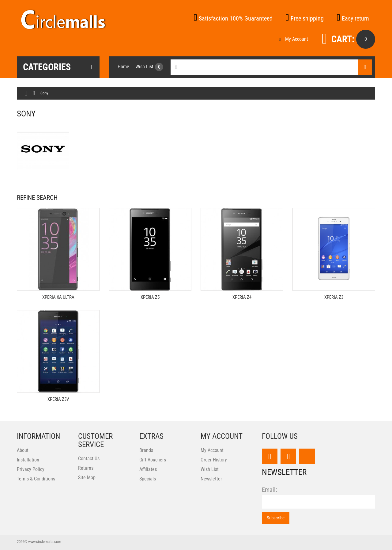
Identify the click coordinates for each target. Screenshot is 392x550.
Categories (57, 67)
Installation (28, 460)
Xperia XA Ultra (58, 297)
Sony (44, 93)
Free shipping (305, 18)
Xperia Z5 (150, 297)
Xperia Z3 (334, 297)
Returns (86, 468)
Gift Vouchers (153, 460)
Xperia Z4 (242, 297)
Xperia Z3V (58, 399)
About (23, 450)
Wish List (210, 469)
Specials (148, 479)
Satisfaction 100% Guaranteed (233, 18)
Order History (214, 460)
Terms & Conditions (36, 479)
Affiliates (148, 469)
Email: (269, 490)
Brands (146, 450)
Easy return (353, 18)
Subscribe (276, 518)
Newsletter (211, 479)
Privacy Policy (31, 469)
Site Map (87, 478)
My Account (293, 39)
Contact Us (89, 459)
